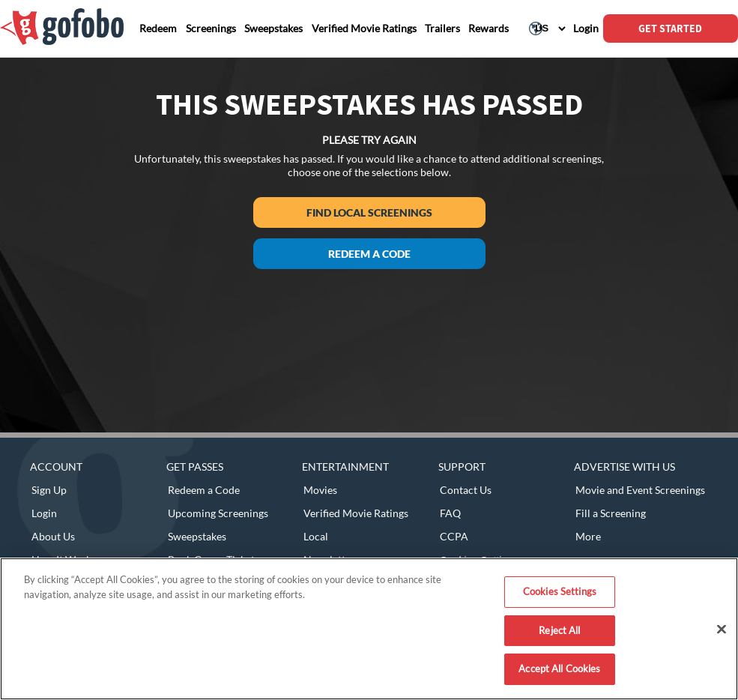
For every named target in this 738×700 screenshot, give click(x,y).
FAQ (450, 513)
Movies (320, 490)
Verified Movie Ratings (356, 513)
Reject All (559, 630)
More (588, 536)
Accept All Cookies (559, 669)
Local (316, 536)
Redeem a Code (369, 254)
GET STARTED (670, 28)
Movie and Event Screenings (640, 490)
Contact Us (466, 490)
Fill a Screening (611, 513)
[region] (369, 629)
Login (44, 513)
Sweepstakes (197, 536)
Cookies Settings (560, 591)
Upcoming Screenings (218, 513)
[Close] (722, 630)
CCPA (454, 536)
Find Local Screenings (369, 212)
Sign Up (49, 490)
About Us (53, 536)
